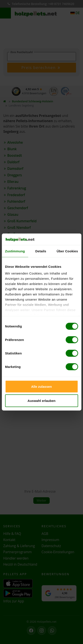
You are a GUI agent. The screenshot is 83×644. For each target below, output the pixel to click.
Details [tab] (41, 251)
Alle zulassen (41, 386)
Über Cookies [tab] (67, 251)
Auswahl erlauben (41, 401)
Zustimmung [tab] (15, 251)
